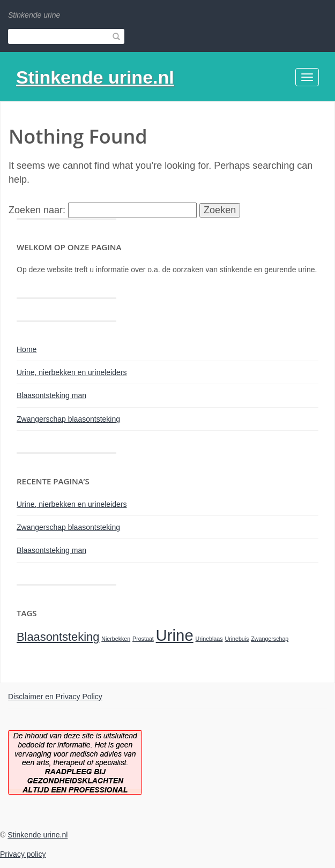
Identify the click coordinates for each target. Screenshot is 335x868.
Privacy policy (23, 854)
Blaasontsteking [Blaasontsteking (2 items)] (58, 637)
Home (27, 349)
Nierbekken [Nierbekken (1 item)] (116, 639)
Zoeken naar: (37, 210)
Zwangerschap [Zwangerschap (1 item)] (270, 639)
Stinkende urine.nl (95, 77)
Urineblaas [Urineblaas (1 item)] (209, 639)
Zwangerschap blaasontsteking (68, 419)
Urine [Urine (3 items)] (175, 635)
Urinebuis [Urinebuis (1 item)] (237, 639)
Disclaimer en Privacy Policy (55, 697)
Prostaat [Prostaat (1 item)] (143, 639)
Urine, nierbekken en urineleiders (72, 372)
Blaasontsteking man (51, 395)
